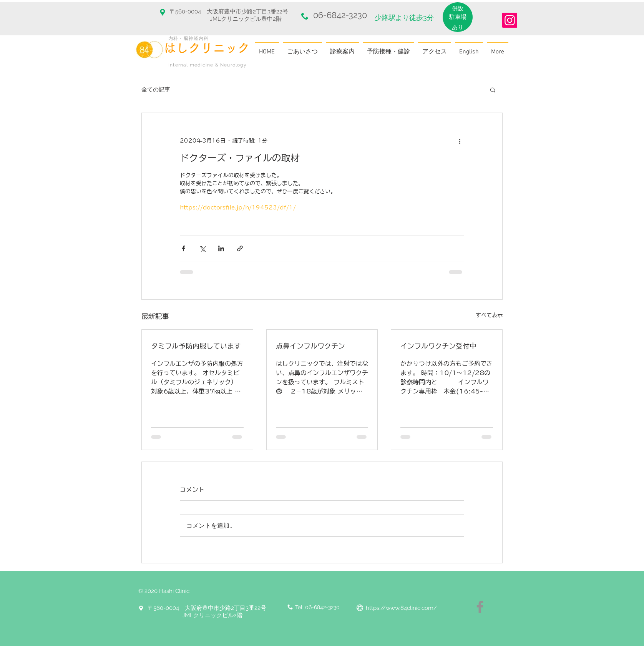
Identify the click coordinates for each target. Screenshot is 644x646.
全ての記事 (156, 90)
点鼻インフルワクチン (310, 346)
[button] (493, 90)
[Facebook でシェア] (183, 248)
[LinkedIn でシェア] (221, 248)
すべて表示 (489, 315)
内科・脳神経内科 (189, 38)
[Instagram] (510, 20)
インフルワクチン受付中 (438, 346)
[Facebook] (480, 607)
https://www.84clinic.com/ (401, 608)
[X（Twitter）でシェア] (202, 248)
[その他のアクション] (460, 141)
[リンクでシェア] (240, 248)
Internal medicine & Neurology (207, 65)
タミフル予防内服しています (196, 346)
